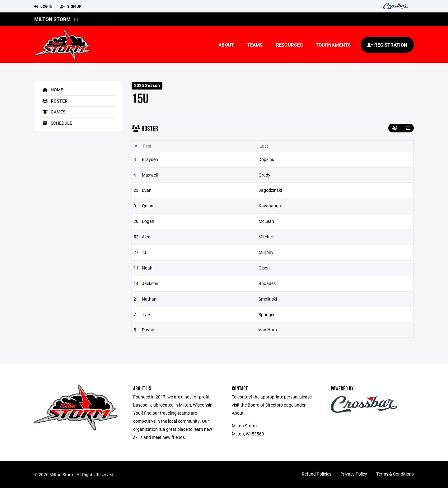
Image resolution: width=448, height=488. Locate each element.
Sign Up (71, 7)
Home (52, 90)
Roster (54, 101)
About (226, 45)
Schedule (56, 123)
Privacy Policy (354, 474)
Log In (43, 7)
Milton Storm (52, 19)
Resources (289, 45)
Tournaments (333, 45)
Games (53, 112)
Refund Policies (317, 474)
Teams (255, 45)
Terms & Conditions (395, 474)
